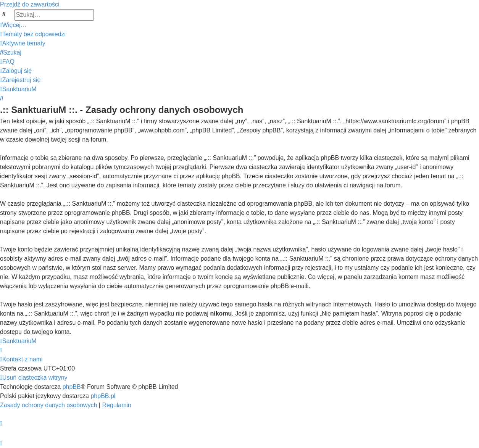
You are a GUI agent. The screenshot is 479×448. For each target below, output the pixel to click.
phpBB (72, 387)
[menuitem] (33, 34)
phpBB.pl (103, 396)
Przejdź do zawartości (30, 4)
